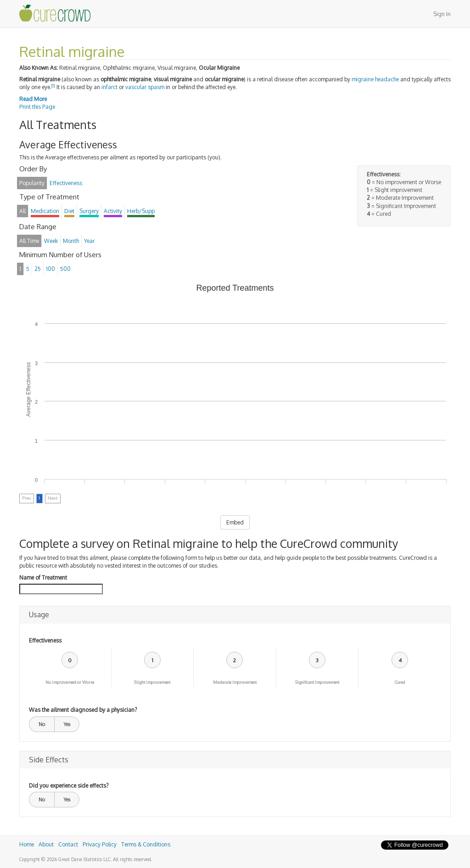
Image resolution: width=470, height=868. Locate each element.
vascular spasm (145, 87)
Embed (235, 522)
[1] (53, 86)
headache (387, 79)
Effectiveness (45, 640)
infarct (109, 87)
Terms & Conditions (146, 844)
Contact (68, 844)
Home (27, 844)
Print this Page (37, 107)
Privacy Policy (100, 844)
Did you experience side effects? (69, 786)
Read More (33, 99)
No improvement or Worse (70, 682)
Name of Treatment (43, 578)
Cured (400, 682)
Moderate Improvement (235, 682)
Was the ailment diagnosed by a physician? (83, 710)
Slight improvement (152, 682)
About (46, 844)
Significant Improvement (317, 682)
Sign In (442, 14)
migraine (363, 79)
